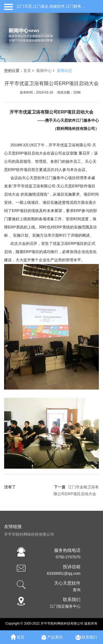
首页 (27, 71)
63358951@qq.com (63, 573)
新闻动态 (65, 71)
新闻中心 (44, 71)
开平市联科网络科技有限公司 (29, 534)
